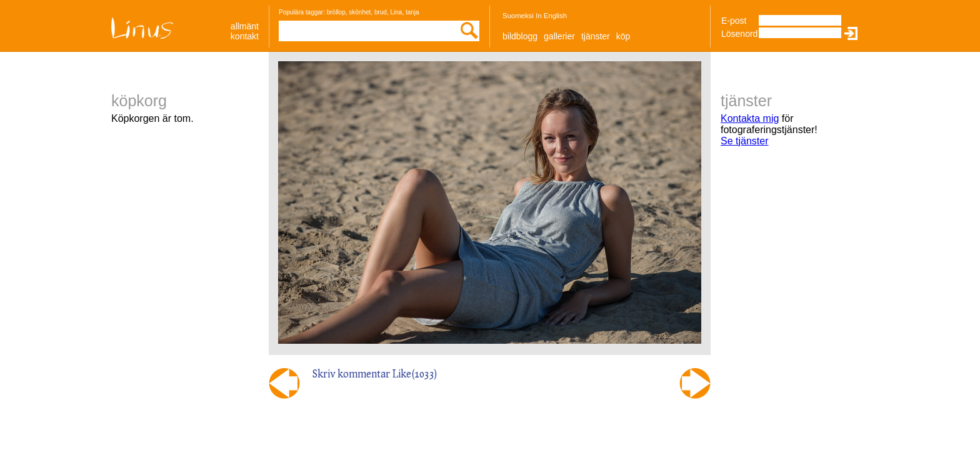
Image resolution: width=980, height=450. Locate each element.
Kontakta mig (750, 118)
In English (551, 16)
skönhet (360, 12)
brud (381, 12)
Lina (396, 12)
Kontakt (245, 36)
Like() (415, 373)
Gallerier (559, 36)
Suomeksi (518, 16)
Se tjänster (744, 141)
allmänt (245, 26)
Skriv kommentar (351, 373)
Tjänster (596, 36)
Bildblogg (520, 36)
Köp (623, 36)
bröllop (336, 12)
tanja (412, 12)
